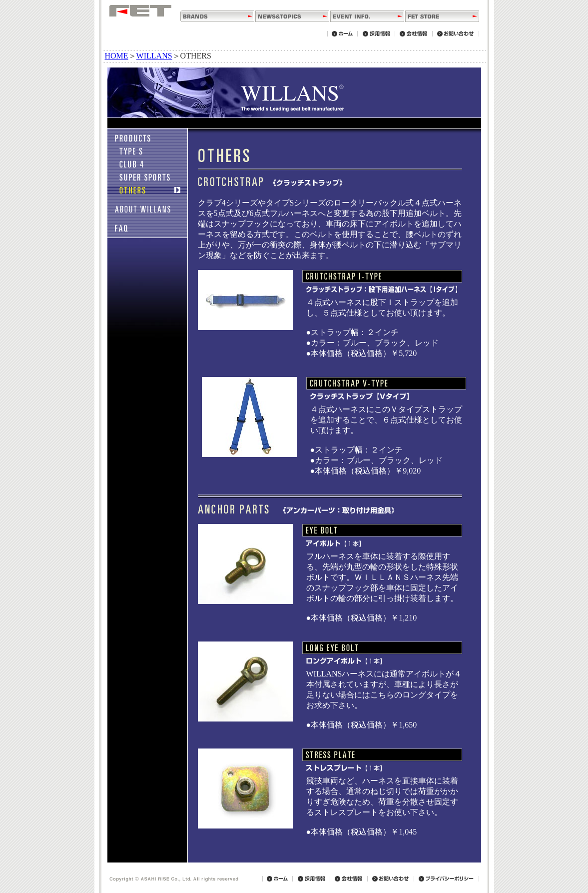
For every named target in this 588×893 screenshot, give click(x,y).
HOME (117, 56)
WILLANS (154, 56)
